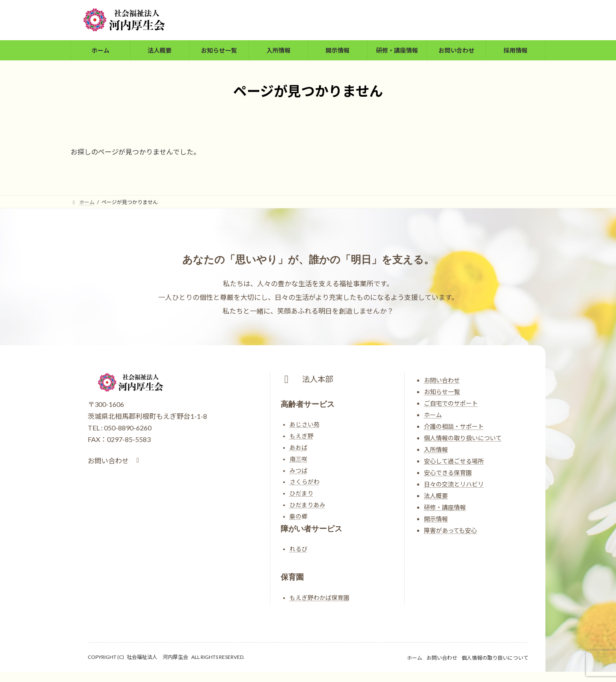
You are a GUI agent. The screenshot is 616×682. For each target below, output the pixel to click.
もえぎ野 (302, 436)
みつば (299, 471)
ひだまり (302, 493)
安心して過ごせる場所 (454, 461)
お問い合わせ (442, 380)
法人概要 (436, 496)
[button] (115, 461)
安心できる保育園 (448, 473)
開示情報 (436, 519)
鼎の (296, 516)
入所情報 (436, 449)
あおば (299, 448)
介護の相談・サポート (454, 426)
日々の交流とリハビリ (454, 484)
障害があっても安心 (450, 530)
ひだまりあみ (308, 505)
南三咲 (299, 459)
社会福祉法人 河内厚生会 (157, 657)
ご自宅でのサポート (451, 403)
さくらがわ (305, 482)
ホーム (433, 415)
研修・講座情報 (445, 507)
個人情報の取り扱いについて (463, 438)
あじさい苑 (305, 424)
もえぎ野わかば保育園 (320, 598)
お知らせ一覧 (442, 392)
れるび (299, 549)
